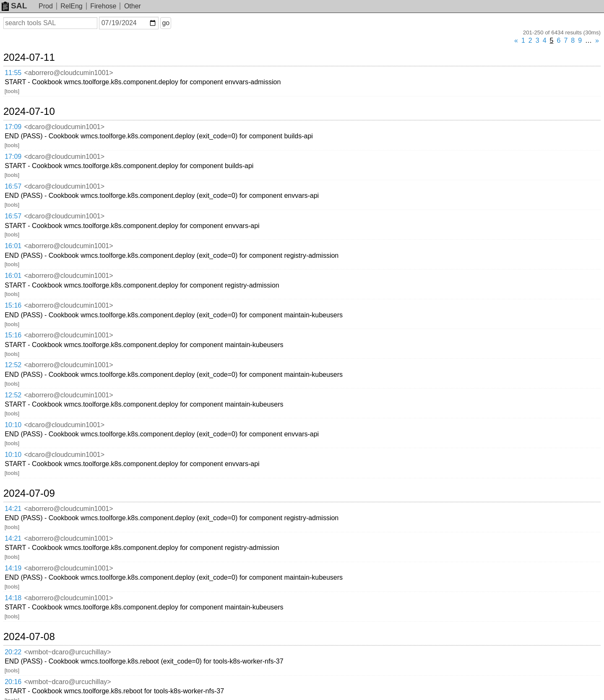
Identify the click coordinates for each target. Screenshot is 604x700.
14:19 (13, 568)
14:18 (13, 598)
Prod (46, 6)
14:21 (13, 509)
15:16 (13, 305)
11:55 (13, 73)
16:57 (13, 186)
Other (133, 6)
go (166, 23)
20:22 (13, 652)
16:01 (13, 246)
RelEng (71, 6)
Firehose (103, 6)
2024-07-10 (29, 111)
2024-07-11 (29, 57)
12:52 (13, 365)
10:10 (13, 425)
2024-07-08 (29, 637)
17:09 (13, 127)
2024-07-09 (29, 493)
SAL (14, 6)
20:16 (13, 682)
